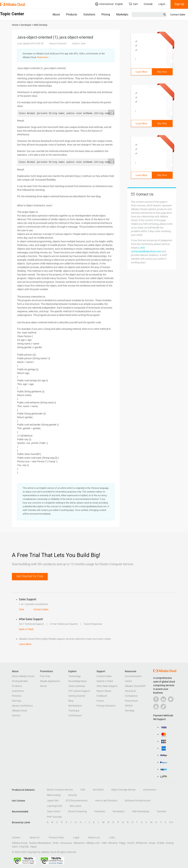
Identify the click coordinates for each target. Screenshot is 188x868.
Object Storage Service (123, 790)
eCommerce (150, 790)
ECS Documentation (77, 801)
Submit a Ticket (105, 681)
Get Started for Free (30, 576)
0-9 (171, 822)
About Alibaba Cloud (23, 676)
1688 (104, 843)
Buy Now (162, 72)
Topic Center (54, 811)
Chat (22, 609)
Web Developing (141, 811)
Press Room (131, 701)
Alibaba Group (20, 843)
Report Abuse (104, 691)
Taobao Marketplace (40, 843)
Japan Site (53, 801)
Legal (76, 837)
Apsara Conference (22, 706)
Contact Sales (178, 15)
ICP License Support (79, 691)
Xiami (15, 847)
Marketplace (124, 14)
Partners (17, 696)
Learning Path (55, 806)
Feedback (102, 696)
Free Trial (45, 676)
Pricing (106, 14)
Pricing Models (20, 681)
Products (72, 14)
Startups (17, 701)
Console (148, 4)
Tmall (55, 843)
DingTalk (24, 847)
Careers (16, 837)
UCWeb (160, 843)
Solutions (89, 14)
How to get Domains (106, 801)
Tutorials (161, 811)
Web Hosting (54, 795)
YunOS (131, 843)
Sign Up (179, 4)
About (56, 14)
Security (73, 795)
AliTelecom (141, 843)
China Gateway (77, 686)
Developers (119, 811)
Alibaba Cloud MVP (135, 686)
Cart (133, 4)
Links (112, 837)
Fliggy (122, 843)
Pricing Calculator (106, 706)
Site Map (130, 711)
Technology (75, 676)
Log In (162, 4)
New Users (76, 806)
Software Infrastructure (138, 801)
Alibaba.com (93, 843)
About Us (35, 837)
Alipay (33, 847)
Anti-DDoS (98, 790)
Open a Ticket (26, 629)
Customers (18, 691)
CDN (83, 790)
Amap (152, 843)
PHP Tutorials (54, 817)
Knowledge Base (77, 681)
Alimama (113, 843)
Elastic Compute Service (60, 790)
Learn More (141, 72)
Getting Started (77, 696)
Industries (100, 811)
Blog (71, 701)
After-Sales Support (107, 686)
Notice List (94, 837)
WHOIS (129, 706)
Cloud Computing (77, 811)
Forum (100, 701)
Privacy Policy (56, 837)
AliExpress (79, 843)
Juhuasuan (66, 843)
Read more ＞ (44, 57)
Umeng (170, 843)
